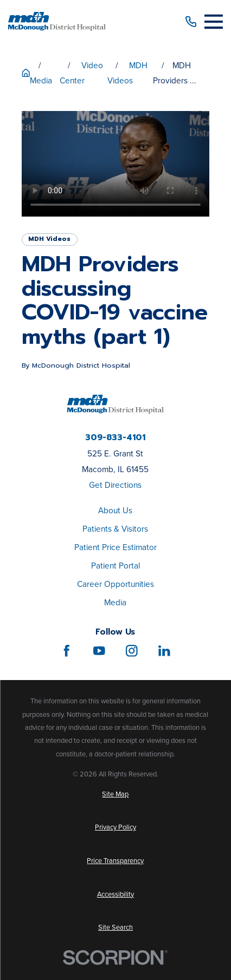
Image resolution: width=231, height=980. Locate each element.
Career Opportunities (116, 584)
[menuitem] (116, 794)
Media (115, 602)
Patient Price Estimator (116, 547)
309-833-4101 (115, 438)
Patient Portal (116, 566)
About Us (115, 510)
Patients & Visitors (115, 529)
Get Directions (115, 485)
